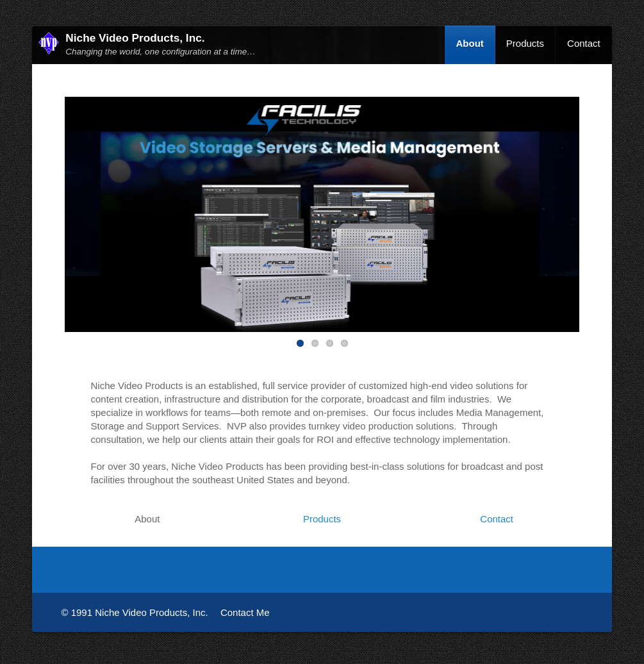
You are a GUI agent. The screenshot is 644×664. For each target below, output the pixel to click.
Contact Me (245, 612)
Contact (584, 43)
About (470, 43)
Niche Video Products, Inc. (135, 38)
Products (525, 43)
